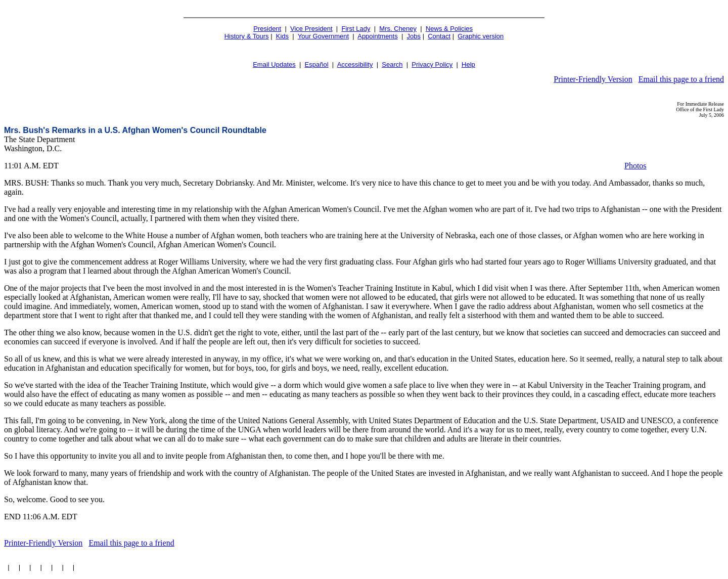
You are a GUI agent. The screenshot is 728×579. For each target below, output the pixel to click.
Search (392, 64)
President (267, 29)
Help (468, 64)
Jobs (414, 36)
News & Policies (449, 29)
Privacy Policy (432, 64)
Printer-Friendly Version (593, 79)
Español (317, 64)
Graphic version (481, 36)
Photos (635, 166)
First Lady (356, 29)
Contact (439, 36)
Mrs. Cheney (398, 29)
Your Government (323, 36)
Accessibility (355, 64)
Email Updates (274, 64)
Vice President (311, 29)
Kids (282, 36)
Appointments (378, 36)
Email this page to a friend (681, 79)
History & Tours (247, 36)
